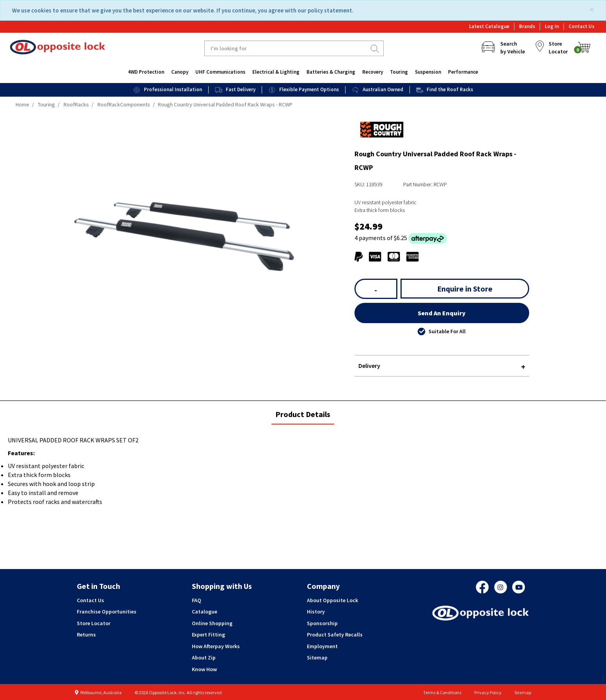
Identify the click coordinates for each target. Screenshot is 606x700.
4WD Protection (146, 72)
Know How (204, 669)
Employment (322, 646)
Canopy (180, 72)
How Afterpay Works (216, 646)
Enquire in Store (465, 289)
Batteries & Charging (331, 72)
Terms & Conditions (442, 692)
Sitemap (317, 658)
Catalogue (205, 612)
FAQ (197, 600)
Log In (552, 26)
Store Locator (94, 623)
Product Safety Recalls (335, 635)
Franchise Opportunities (107, 612)
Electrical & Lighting (276, 72)
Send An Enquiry (442, 313)
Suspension (428, 72)
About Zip (204, 658)
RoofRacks (76, 104)
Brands (527, 26)
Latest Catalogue (489, 26)
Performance (463, 72)
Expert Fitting (208, 635)
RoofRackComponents (124, 104)
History (316, 612)
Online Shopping (212, 623)
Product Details (303, 417)
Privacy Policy (488, 692)
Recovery (373, 72)
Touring (399, 72)
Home (22, 104)
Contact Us (581, 26)
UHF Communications (220, 72)
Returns (86, 635)
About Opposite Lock (332, 600)
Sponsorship (322, 623)
